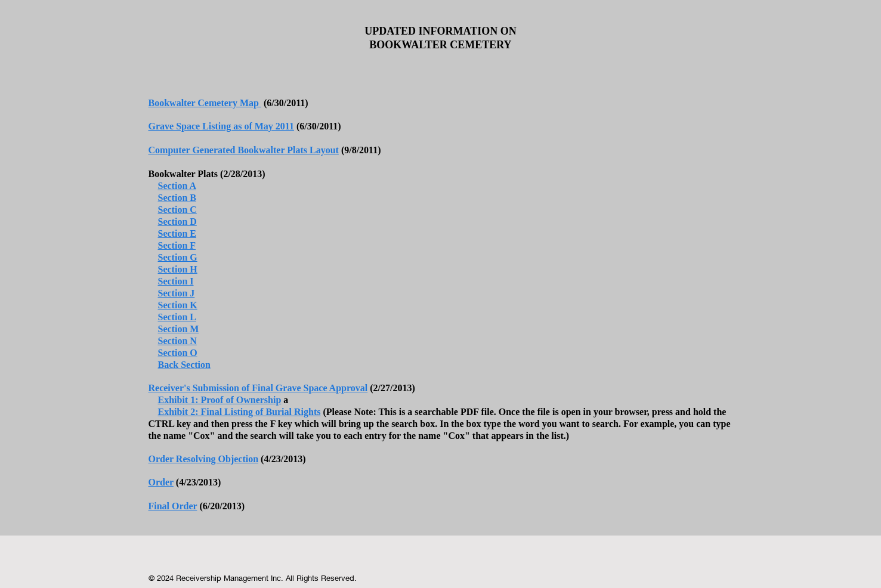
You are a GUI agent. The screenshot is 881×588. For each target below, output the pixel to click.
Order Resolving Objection (204, 459)
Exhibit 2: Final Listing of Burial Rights (239, 412)
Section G (178, 257)
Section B (177, 198)
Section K (178, 305)
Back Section (184, 365)
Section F (177, 245)
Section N (177, 341)
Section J (177, 293)
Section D (177, 222)
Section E (177, 233)
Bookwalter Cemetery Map (205, 103)
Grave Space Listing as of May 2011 (221, 126)
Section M (179, 329)
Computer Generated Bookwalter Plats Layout (244, 150)
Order (161, 482)
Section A (177, 186)
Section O (178, 353)
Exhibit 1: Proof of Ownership (220, 400)
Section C (177, 210)
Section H (178, 269)
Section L (177, 317)
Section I (176, 281)
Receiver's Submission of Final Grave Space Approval (258, 388)
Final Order (173, 506)
